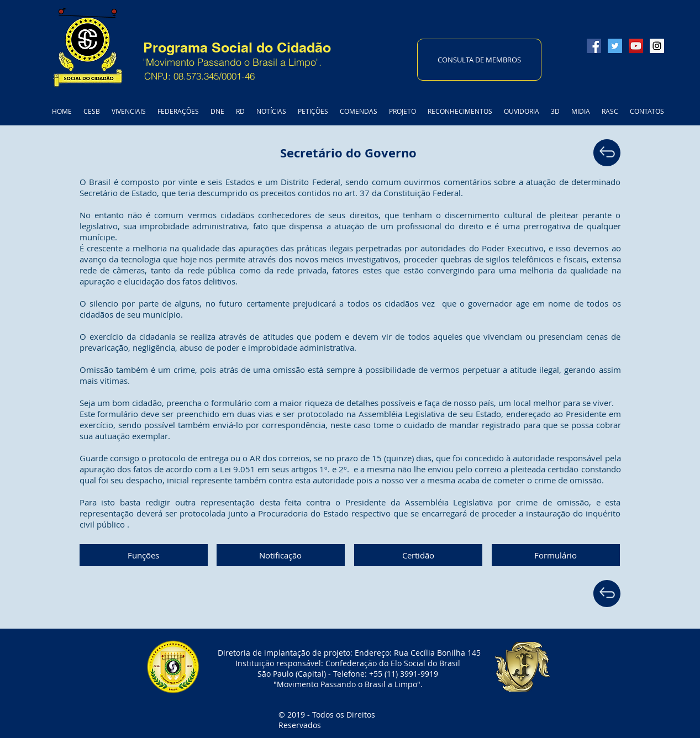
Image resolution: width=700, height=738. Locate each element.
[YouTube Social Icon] (636, 46)
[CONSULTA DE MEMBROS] (479, 60)
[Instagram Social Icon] (657, 46)
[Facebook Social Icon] (594, 46)
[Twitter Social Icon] (615, 46)
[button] (144, 555)
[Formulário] (556, 555)
